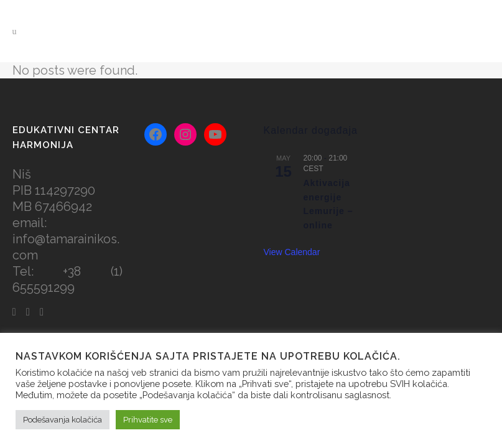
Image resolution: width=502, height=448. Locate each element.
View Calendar (292, 252)
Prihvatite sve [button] (148, 420)
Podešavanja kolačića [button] (63, 420)
